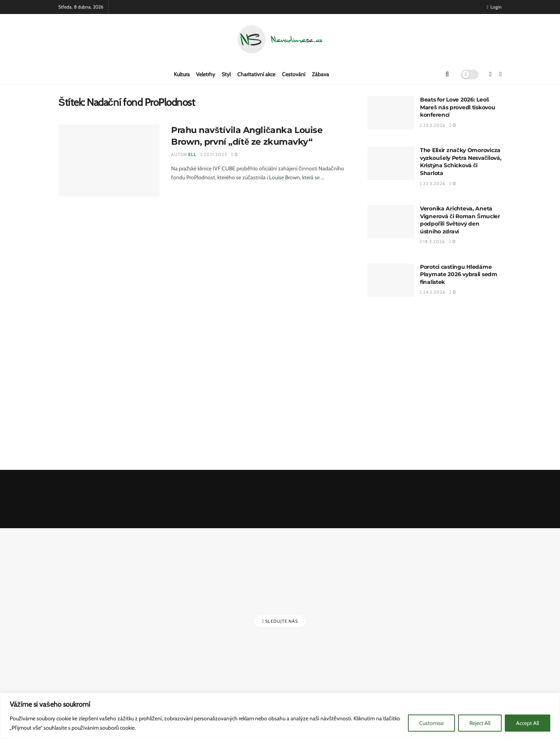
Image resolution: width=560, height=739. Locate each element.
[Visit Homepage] (280, 39)
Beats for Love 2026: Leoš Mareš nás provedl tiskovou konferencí (458, 107)
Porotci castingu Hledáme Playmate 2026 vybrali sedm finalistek (459, 274)
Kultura (182, 74)
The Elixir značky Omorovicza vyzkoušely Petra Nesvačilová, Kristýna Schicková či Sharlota (461, 162)
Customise (431, 723)
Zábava (320, 74)
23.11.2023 (214, 154)
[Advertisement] (435, 384)
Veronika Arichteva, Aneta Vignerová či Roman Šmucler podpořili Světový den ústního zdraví (460, 220)
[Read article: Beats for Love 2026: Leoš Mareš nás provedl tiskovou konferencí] (391, 113)
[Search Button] (447, 74)
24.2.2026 (433, 292)
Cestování (294, 74)
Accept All (528, 723)
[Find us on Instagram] (500, 74)
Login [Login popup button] (494, 7)
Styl (226, 74)
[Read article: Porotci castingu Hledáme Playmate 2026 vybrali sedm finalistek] (391, 280)
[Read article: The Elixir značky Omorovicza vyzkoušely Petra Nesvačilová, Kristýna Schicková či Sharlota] (391, 163)
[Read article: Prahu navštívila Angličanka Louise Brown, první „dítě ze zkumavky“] (109, 161)
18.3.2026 (432, 242)
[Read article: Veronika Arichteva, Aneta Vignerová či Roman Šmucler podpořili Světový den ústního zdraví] (391, 222)
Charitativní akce (256, 74)
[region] (280, 716)
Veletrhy (206, 74)
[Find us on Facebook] (490, 74)
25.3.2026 (433, 125)
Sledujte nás (280, 621)
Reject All (480, 723)
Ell (192, 154)
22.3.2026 (433, 184)
